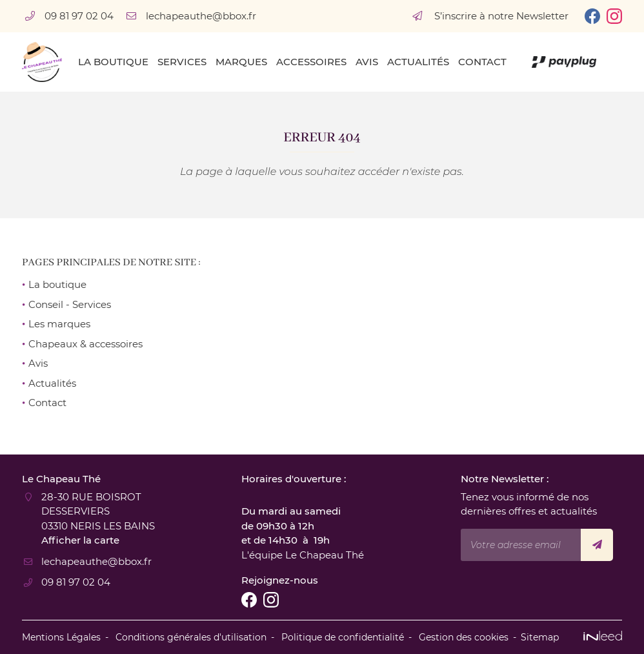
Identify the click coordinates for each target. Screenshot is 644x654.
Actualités (418, 62)
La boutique (113, 62)
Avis (367, 62)
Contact (482, 62)
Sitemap (540, 637)
